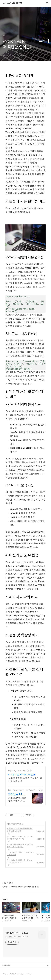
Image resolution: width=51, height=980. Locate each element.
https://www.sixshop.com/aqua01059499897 (23, 790)
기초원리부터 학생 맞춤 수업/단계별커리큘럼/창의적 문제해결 (17, 800)
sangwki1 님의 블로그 (12, 3)
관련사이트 (6, 965)
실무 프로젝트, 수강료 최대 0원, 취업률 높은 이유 (25, 780)
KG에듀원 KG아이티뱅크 (22, 775)
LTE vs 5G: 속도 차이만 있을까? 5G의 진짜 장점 (20, 854)
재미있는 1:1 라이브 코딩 (17, 794)
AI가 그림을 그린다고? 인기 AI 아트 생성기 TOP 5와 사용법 (20, 838)
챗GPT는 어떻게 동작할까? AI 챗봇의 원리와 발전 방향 (20, 830)
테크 (9, 824)
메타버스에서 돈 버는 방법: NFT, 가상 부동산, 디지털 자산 (20, 846)
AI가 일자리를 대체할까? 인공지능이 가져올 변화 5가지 (19, 861)
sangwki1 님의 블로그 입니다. (17, 937)
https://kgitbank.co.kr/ (17, 770)
